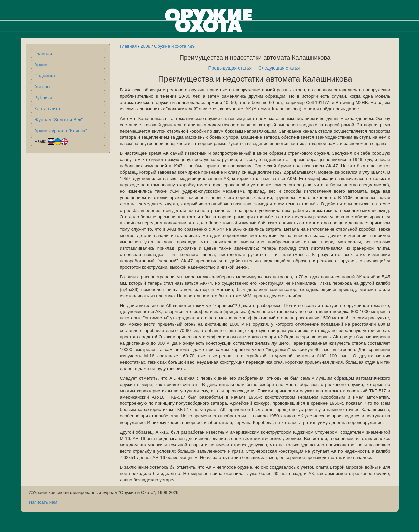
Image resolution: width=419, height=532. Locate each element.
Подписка (45, 76)
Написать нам (43, 502)
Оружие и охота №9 (174, 46)
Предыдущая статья (230, 68)
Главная (43, 54)
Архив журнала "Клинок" (61, 131)
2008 (145, 46)
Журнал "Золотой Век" (59, 120)
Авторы (42, 87)
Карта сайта (47, 109)
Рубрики (43, 98)
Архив (41, 65)
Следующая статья (279, 68)
